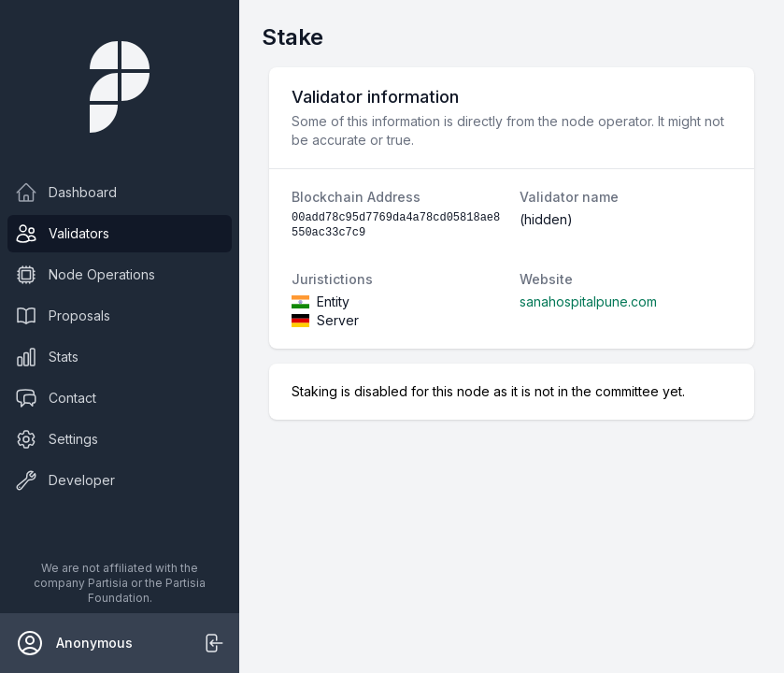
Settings (57, 439)
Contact (56, 398)
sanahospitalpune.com (588, 301)
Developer (65, 480)
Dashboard (66, 193)
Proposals (63, 316)
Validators (62, 234)
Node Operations (85, 275)
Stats (47, 357)
